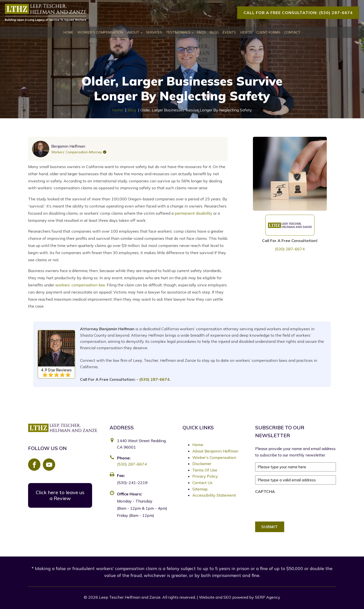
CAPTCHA (265, 491)
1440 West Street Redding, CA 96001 (142, 444)
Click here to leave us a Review (60, 495)
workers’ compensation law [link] (80, 285)
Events (229, 32)
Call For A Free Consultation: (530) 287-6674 (298, 13)
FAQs (201, 32)
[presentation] (293, 506)
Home (68, 32)
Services (154, 32)
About (133, 32)
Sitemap (200, 489)
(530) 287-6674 (290, 249)
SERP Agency (268, 597)
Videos (246, 32)
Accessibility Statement (214, 495)
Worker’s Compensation (100, 32)
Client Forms (268, 32)
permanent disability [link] (193, 213)
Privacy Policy (205, 476)
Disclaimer (202, 464)
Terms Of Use (205, 470)
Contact (292, 32)
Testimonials (178, 32)
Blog (214, 32)
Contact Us (202, 483)
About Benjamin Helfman (215, 451)
